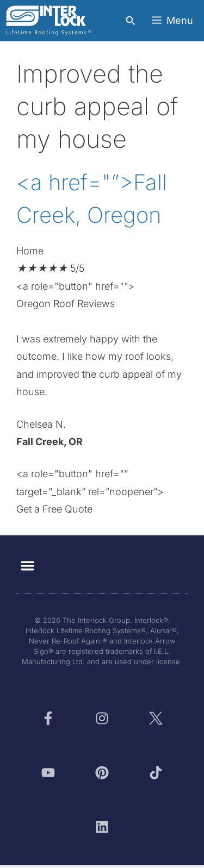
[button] (27, 566)
